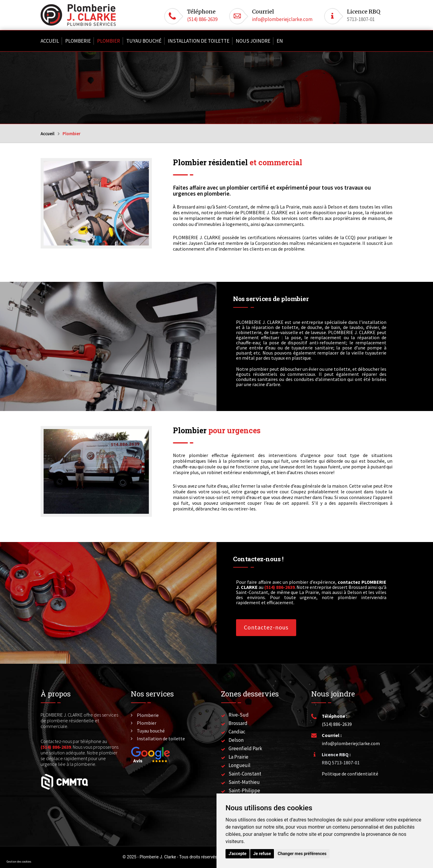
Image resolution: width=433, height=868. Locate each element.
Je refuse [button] (262, 854)
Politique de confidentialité (350, 774)
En (280, 41)
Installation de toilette (199, 41)
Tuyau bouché (144, 41)
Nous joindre (253, 41)
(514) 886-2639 (202, 19)
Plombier (109, 41)
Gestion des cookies (19, 862)
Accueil (50, 41)
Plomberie (78, 41)
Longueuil (240, 765)
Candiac (237, 732)
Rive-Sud (239, 715)
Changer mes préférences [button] (302, 854)
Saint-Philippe (244, 790)
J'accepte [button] (238, 854)
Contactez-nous (266, 627)
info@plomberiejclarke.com (282, 19)
